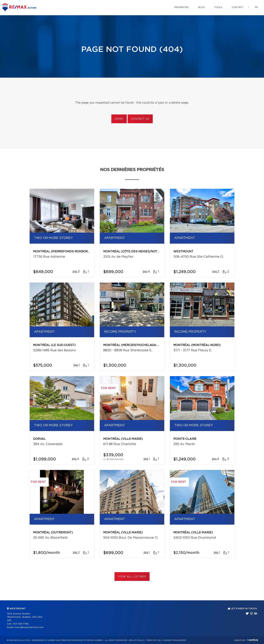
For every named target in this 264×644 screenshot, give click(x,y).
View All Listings (132, 577)
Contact (238, 7)
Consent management (175, 640)
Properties (182, 7)
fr (256, 7)
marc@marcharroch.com (29, 627)
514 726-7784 (21, 624)
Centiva (252, 640)
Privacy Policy (137, 640)
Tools (218, 7)
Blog (202, 7)
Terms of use (154, 640)
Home (119, 119)
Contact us (140, 119)
